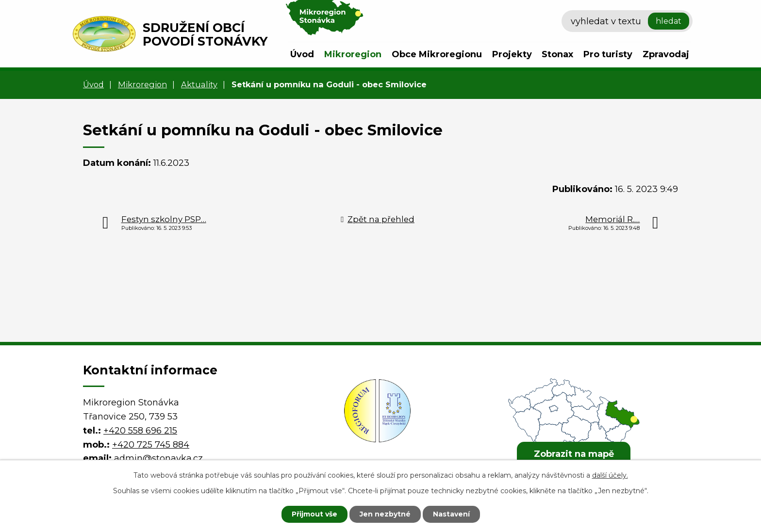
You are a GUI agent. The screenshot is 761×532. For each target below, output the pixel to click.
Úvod (302, 54)
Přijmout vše (314, 514)
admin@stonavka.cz (158, 458)
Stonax (557, 54)
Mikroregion (353, 54)
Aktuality (199, 84)
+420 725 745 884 (151, 445)
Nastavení (451, 514)
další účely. (610, 475)
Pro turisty (608, 54)
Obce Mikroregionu (437, 54)
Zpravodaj (666, 54)
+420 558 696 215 (140, 431)
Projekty (512, 54)
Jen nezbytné (385, 514)
